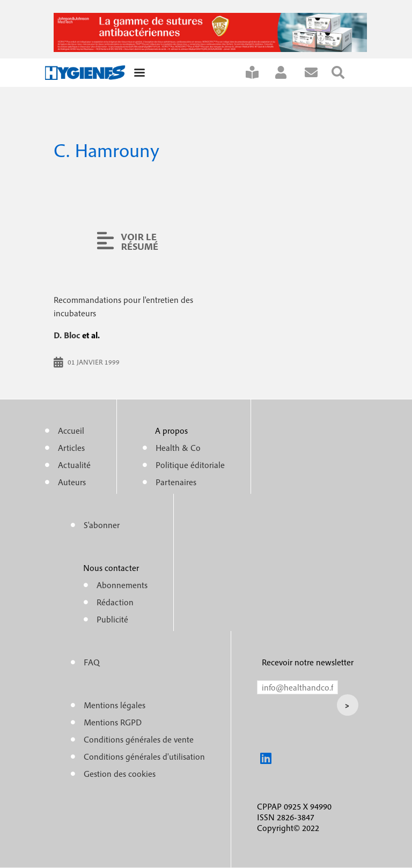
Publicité (112, 619)
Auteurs (72, 482)
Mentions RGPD (113, 722)
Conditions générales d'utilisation (144, 756)
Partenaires (176, 482)
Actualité (74, 465)
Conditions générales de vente (139, 739)
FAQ (92, 662)
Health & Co (178, 448)
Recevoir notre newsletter (308, 662)
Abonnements (122, 585)
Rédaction (115, 602)
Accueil (71, 431)
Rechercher (345, 73)
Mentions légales (115, 705)
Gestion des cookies (120, 774)
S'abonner (259, 73)
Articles (71, 448)
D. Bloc (67, 335)
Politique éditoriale (190, 465)
